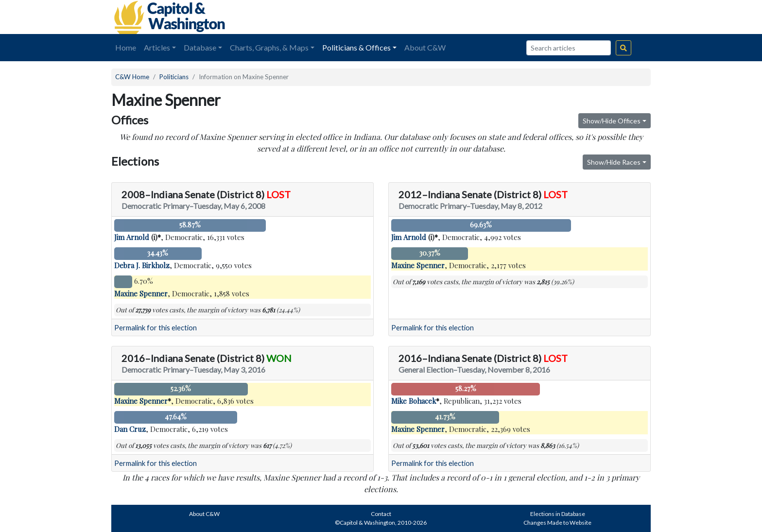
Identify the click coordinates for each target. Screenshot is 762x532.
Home (126, 47)
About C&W (425, 47)
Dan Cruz (130, 429)
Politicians (174, 77)
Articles (157, 47)
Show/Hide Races (614, 162)
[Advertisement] (542, 17)
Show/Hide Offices (612, 121)
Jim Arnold (132, 237)
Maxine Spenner (141, 293)
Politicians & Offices (356, 47)
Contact (381, 514)
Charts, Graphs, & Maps (269, 47)
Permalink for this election (156, 328)
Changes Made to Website (557, 523)
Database (200, 47)
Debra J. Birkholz (142, 265)
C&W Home (132, 77)
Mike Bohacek (414, 401)
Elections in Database (558, 514)
